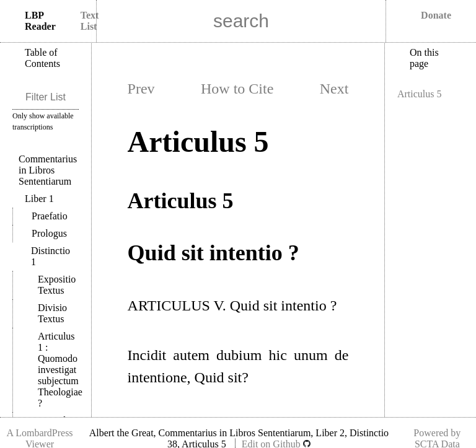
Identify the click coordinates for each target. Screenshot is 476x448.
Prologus (49, 233)
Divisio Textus (52, 313)
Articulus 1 (60, 370)
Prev (141, 89)
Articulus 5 (420, 94)
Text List (90, 21)
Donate (436, 15)
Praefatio (50, 216)
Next (334, 89)
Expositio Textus (57, 285)
